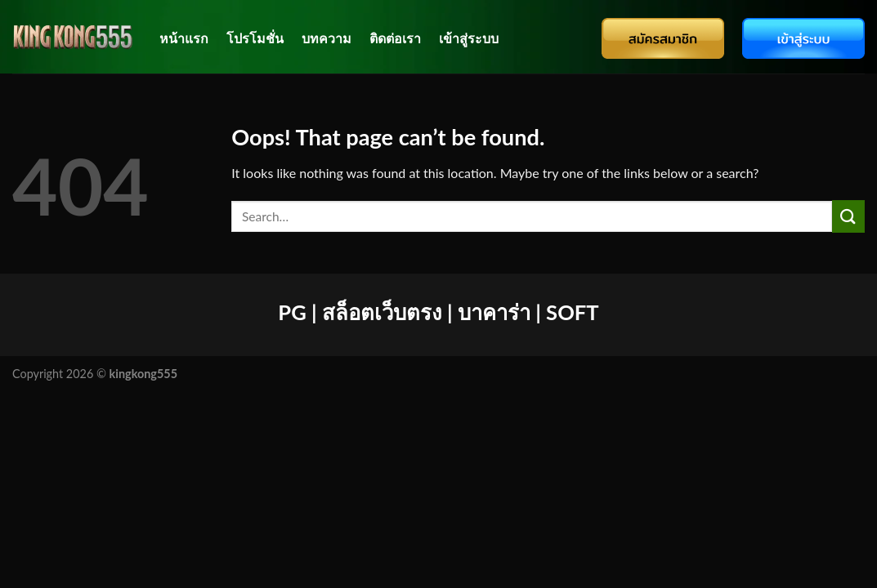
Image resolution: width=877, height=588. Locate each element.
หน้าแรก (184, 38)
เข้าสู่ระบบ (469, 38)
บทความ (327, 38)
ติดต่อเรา (395, 38)
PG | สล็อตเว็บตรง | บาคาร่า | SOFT (438, 312)
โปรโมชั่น (255, 38)
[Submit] (848, 216)
